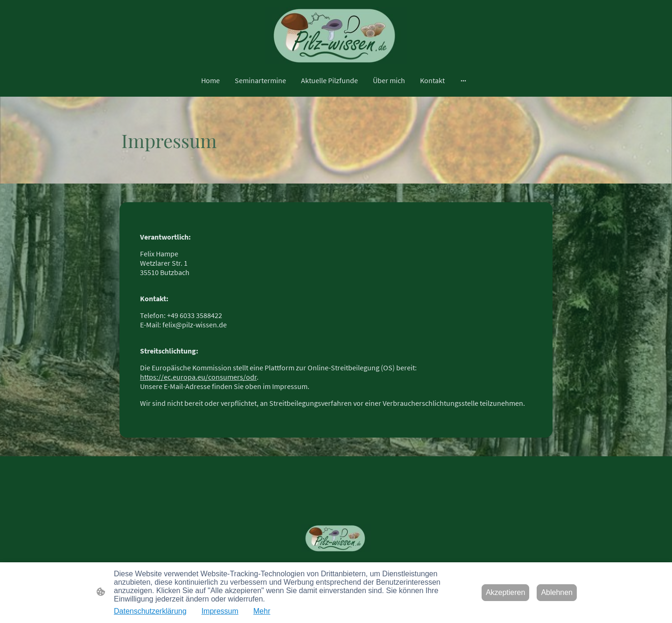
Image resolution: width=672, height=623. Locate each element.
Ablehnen (557, 592)
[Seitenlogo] (336, 35)
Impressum (220, 611)
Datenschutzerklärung (150, 611)
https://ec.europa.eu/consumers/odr (198, 377)
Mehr (262, 611)
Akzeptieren (506, 592)
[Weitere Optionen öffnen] (463, 80)
